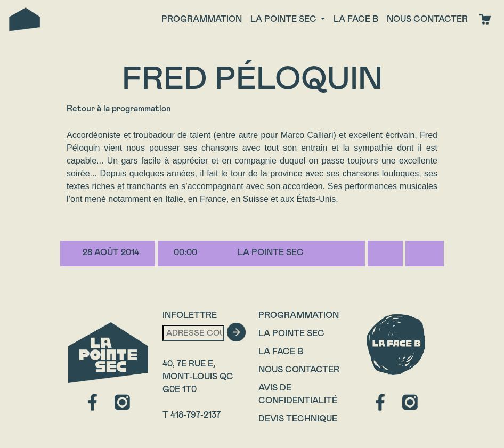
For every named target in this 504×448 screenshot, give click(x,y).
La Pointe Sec (291, 333)
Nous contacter (427, 19)
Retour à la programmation (119, 108)
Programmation (202, 19)
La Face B (281, 351)
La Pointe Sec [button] (284, 19)
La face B (356, 19)
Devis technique (298, 418)
